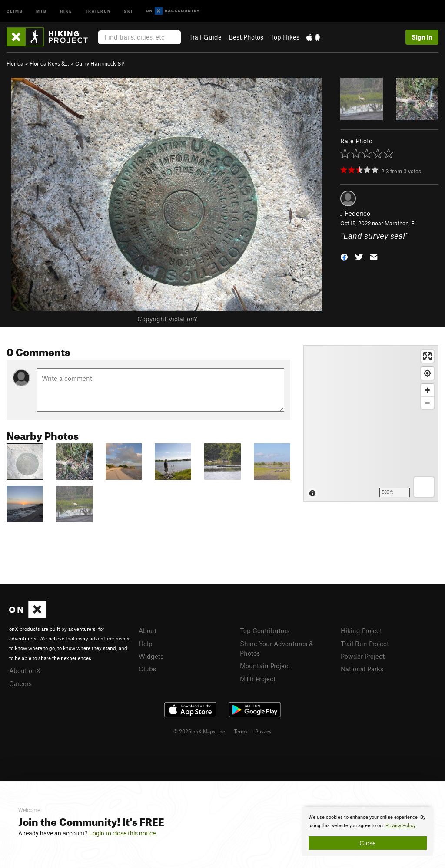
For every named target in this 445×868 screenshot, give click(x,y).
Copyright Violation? (167, 319)
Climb (15, 11)
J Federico (355, 213)
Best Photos (246, 37)
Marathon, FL (401, 223)
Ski (128, 11)
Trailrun (98, 11)
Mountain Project (265, 666)
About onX (25, 670)
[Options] (424, 487)
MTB (42, 11)
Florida (15, 63)
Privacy (263, 731)
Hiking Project (361, 630)
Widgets (151, 656)
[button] (344, 256)
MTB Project (258, 679)
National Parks (362, 669)
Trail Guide (205, 37)
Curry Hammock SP (100, 63)
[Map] (371, 423)
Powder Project (363, 656)
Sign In (422, 37)
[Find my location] (427, 373)
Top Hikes (285, 37)
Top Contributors (265, 630)
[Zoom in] (427, 390)
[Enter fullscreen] (427, 356)
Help (146, 644)
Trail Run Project (365, 644)
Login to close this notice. (123, 833)
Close (368, 843)
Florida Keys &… (49, 63)
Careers (20, 683)
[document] (368, 832)
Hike (66, 11)
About (148, 630)
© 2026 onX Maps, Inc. (200, 731)
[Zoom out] (427, 403)
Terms (241, 731)
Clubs (147, 669)
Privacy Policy (400, 826)
